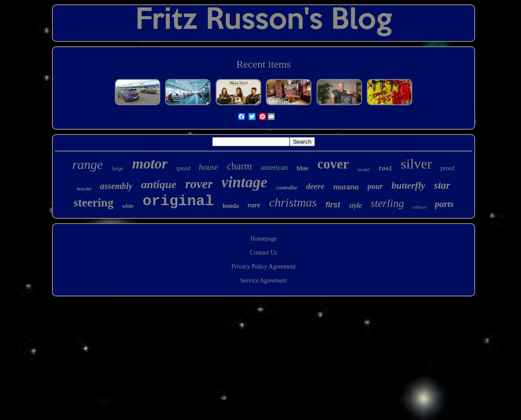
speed (183, 168)
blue (303, 168)
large (118, 168)
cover (333, 164)
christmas (293, 202)
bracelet (84, 189)
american (274, 167)
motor (150, 164)
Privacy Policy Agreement (264, 267)
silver (416, 164)
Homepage (264, 239)
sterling (387, 203)
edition (419, 207)
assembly (116, 186)
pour (375, 186)
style (355, 205)
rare (254, 205)
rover (199, 184)
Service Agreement (264, 281)
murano (346, 187)
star (442, 185)
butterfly (409, 185)
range (88, 164)
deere (315, 186)
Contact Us (264, 253)
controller (287, 188)
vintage (244, 182)
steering (93, 203)
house (208, 167)
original (178, 201)
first (333, 205)
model (364, 169)
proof (448, 168)
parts (444, 204)
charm (239, 166)
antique (159, 184)
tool (385, 169)
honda (231, 206)
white (128, 206)
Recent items (264, 64)
